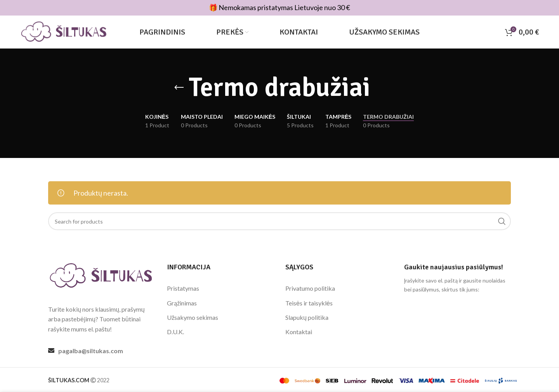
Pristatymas (183, 288)
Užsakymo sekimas (193, 317)
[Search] (279, 221)
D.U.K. (175, 332)
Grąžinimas (182, 303)
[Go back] (179, 88)
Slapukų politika (307, 317)
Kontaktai (299, 332)
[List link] (102, 351)
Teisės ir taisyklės (309, 303)
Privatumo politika (310, 288)
